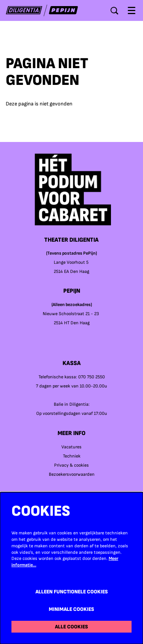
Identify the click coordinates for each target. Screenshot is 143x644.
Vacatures (71, 447)
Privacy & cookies (71, 465)
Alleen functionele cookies (72, 592)
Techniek (72, 456)
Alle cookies (71, 627)
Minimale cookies (71, 609)
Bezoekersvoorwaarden (72, 474)
